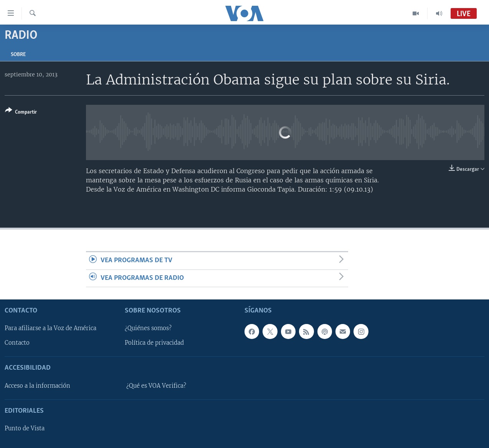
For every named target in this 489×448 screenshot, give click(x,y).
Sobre (18, 55)
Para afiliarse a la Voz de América (50, 328)
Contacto (17, 343)
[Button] (21, 113)
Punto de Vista (25, 428)
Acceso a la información (37, 386)
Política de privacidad (154, 343)
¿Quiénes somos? (148, 328)
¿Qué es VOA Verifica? (156, 386)
